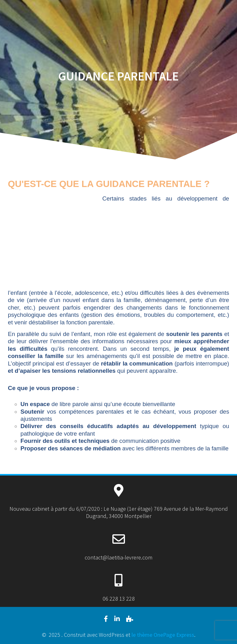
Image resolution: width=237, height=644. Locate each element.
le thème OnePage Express (163, 635)
